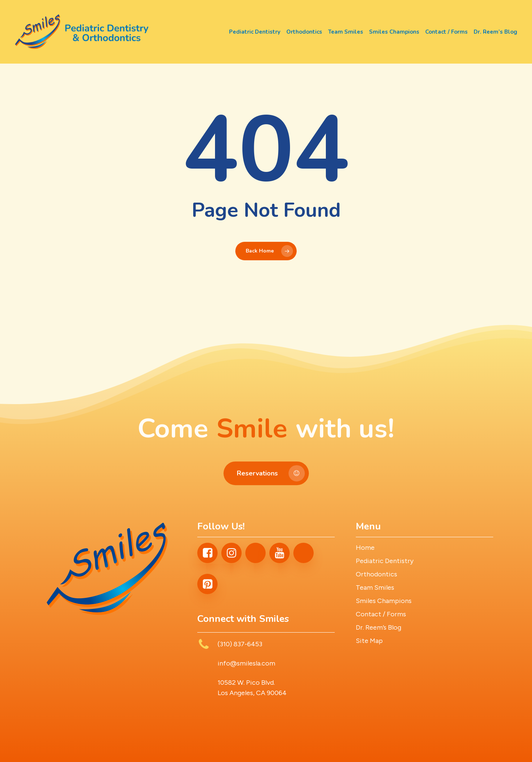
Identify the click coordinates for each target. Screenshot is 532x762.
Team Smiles (375, 587)
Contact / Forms (381, 614)
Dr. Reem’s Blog (378, 627)
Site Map (369, 641)
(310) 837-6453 (240, 644)
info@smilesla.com (246, 663)
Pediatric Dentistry (385, 561)
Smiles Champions (384, 601)
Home (365, 548)
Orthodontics (376, 574)
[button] (266, 490)
